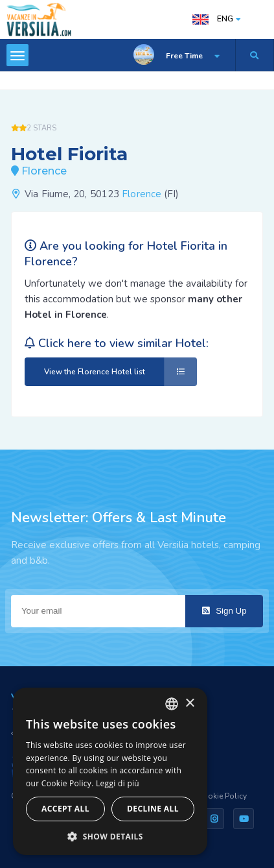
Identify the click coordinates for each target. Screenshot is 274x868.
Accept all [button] (65, 809)
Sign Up (224, 611)
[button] (110, 836)
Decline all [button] (153, 809)
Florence (142, 194)
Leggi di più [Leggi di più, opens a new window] (118, 783)
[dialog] (110, 771)
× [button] (189, 704)
